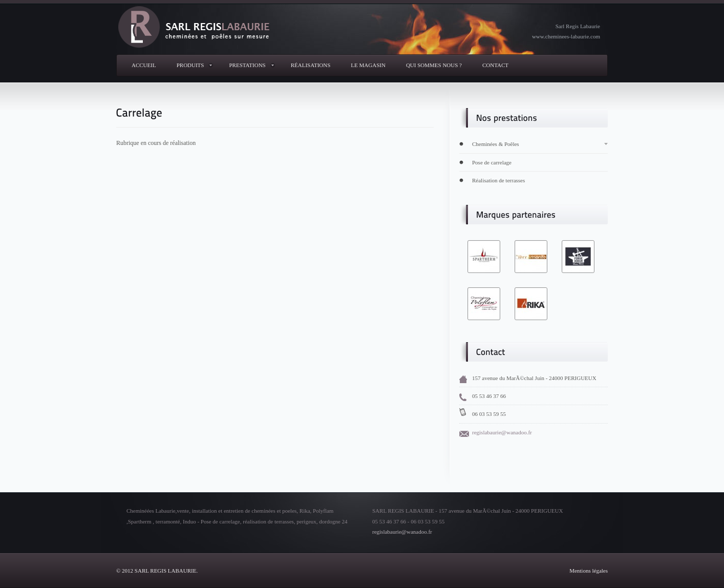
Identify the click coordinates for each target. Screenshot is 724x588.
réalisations (311, 65)
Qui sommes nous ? (434, 65)
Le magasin (368, 65)
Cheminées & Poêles (496, 144)
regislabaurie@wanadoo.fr (502, 432)
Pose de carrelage (492, 162)
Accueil (144, 65)
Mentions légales (589, 571)
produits (190, 65)
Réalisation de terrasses (498, 180)
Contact (495, 65)
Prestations (247, 65)
